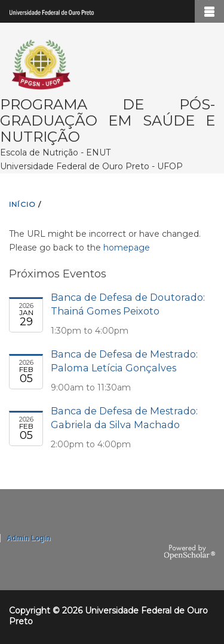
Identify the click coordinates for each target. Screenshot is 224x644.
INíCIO (22, 204)
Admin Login (28, 538)
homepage (127, 248)
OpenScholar (190, 553)
